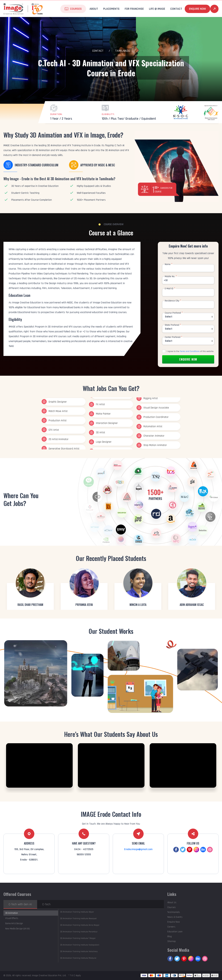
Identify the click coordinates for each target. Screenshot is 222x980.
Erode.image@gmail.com (138, 849)
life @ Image (157, 9)
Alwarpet (78, 919)
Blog (170, 936)
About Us (172, 902)
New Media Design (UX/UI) (17, 929)
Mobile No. (171, 276)
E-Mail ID (170, 289)
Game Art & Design (14, 923)
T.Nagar (78, 938)
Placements (111, 9)
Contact (176, 9)
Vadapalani (80, 945)
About (94, 9)
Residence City (173, 301)
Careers (171, 927)
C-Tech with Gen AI (20, 904)
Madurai (78, 958)
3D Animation (12, 913)
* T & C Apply (75, 975)
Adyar (77, 912)
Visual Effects (12, 918)
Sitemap (172, 941)
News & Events (175, 917)
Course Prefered (174, 313)
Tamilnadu (123, 51)
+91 (166, 280)
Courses (76, 9)
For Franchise (134, 9)
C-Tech (46, 904)
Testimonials (174, 912)
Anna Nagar (80, 925)
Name (169, 264)
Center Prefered (174, 337)
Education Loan (175, 932)
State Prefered (173, 325)
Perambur (79, 932)
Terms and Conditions (190, 351)
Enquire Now (197, 9)
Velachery (79, 951)
